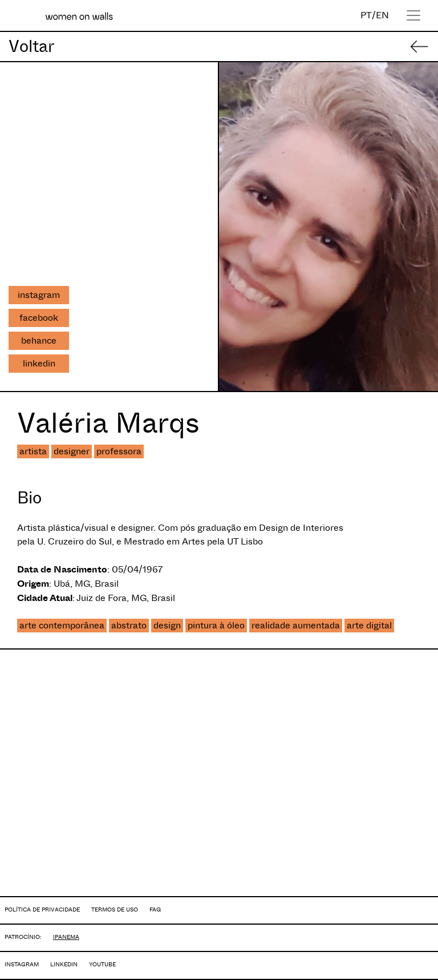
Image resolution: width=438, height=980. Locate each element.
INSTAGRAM (22, 964)
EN (382, 15)
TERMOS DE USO (115, 910)
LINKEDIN (64, 964)
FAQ (155, 910)
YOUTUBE (102, 964)
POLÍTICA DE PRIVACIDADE (42, 910)
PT (366, 15)
